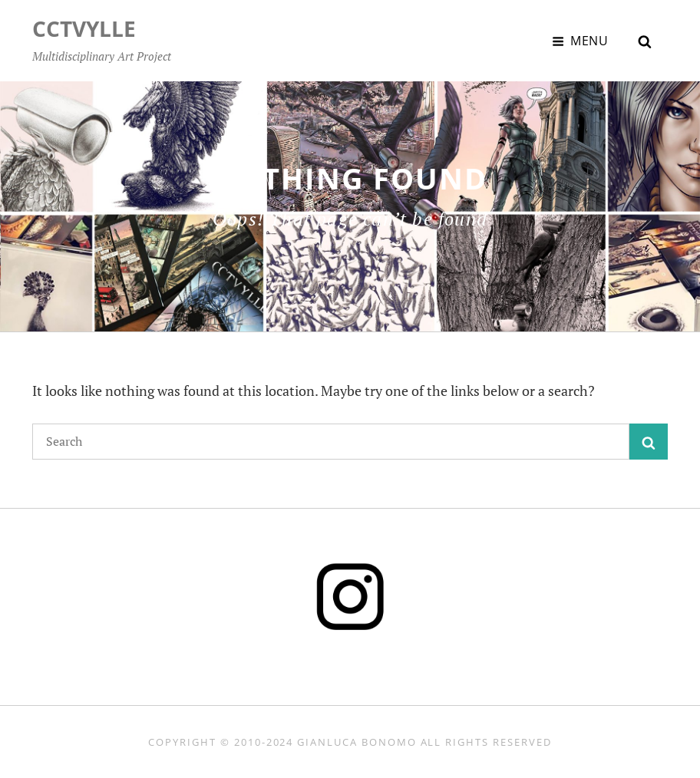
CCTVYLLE (84, 28)
